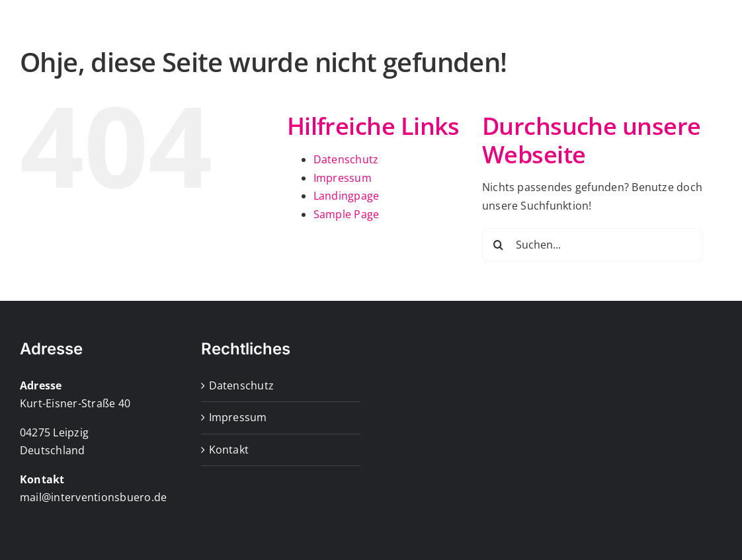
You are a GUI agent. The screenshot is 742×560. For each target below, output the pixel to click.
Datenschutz (346, 215)
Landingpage (347, 251)
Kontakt (229, 505)
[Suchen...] (593, 300)
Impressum (343, 233)
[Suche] (499, 300)
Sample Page (347, 270)
